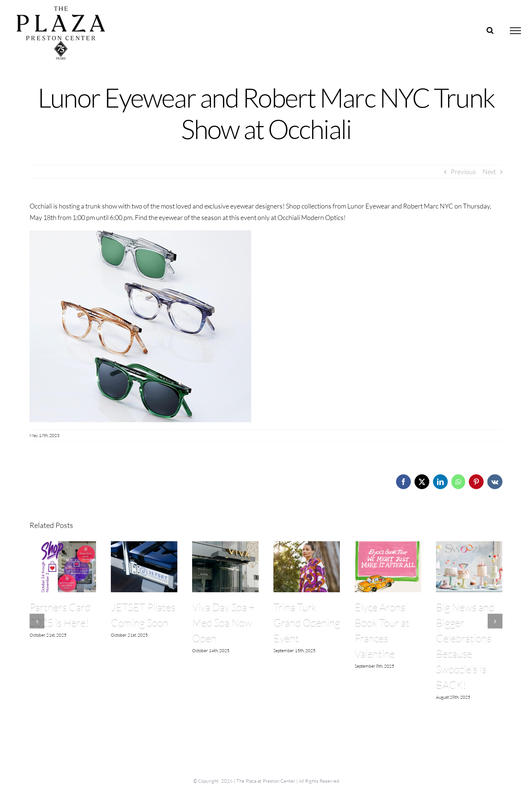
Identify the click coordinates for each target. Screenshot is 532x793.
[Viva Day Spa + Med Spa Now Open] (225, 545)
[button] (37, 621)
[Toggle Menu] (516, 31)
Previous (463, 172)
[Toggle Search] (490, 30)
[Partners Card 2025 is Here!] (63, 545)
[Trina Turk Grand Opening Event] (307, 545)
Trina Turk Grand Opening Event (307, 623)
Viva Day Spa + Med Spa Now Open (223, 623)
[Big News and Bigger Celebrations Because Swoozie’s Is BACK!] (469, 545)
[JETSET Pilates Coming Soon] (144, 545)
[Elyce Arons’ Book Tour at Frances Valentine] (388, 545)
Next (489, 172)
